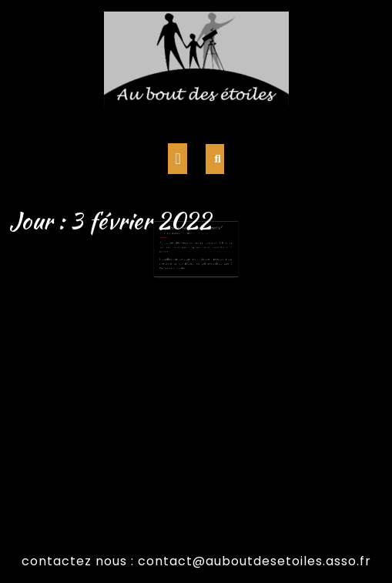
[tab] (178, 159)
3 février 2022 (176, 240)
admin (192, 240)
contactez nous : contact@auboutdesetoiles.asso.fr (196, 561)
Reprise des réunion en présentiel (191, 235)
